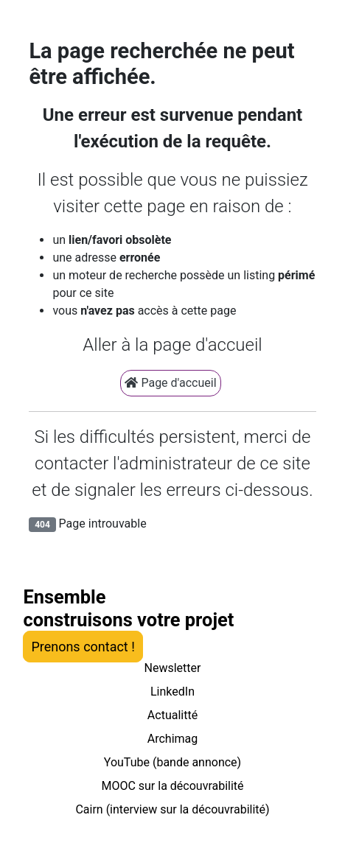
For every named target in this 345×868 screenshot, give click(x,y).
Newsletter (173, 668)
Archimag (173, 739)
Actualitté (172, 715)
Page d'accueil (170, 383)
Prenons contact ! (83, 647)
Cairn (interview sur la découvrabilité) (172, 809)
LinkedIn (172, 692)
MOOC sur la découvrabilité (172, 786)
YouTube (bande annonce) (172, 762)
